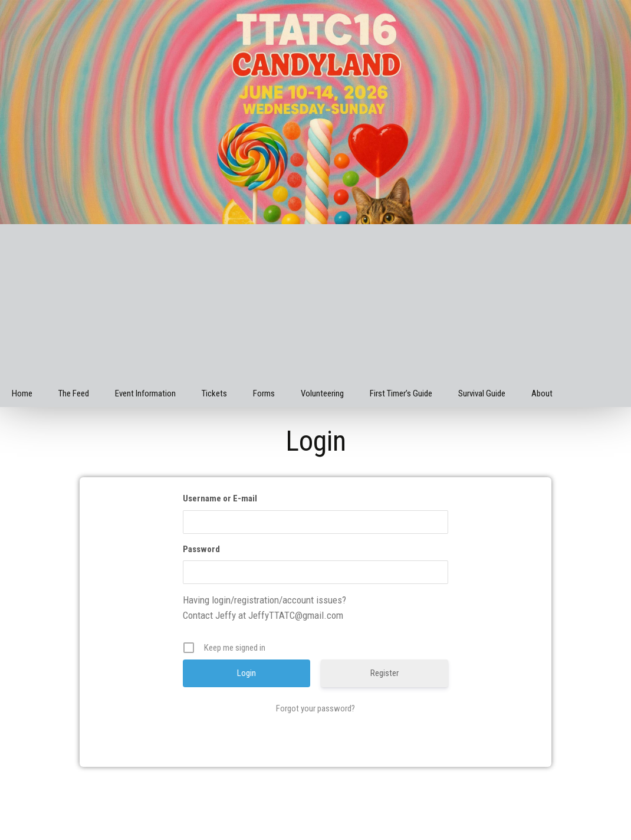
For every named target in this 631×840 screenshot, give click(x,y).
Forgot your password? (315, 708)
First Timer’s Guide (401, 393)
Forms (264, 393)
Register (384, 673)
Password (201, 549)
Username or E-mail (220, 498)
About (542, 393)
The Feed (74, 393)
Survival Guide (482, 393)
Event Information (145, 393)
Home (22, 393)
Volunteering (322, 393)
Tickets (214, 393)
